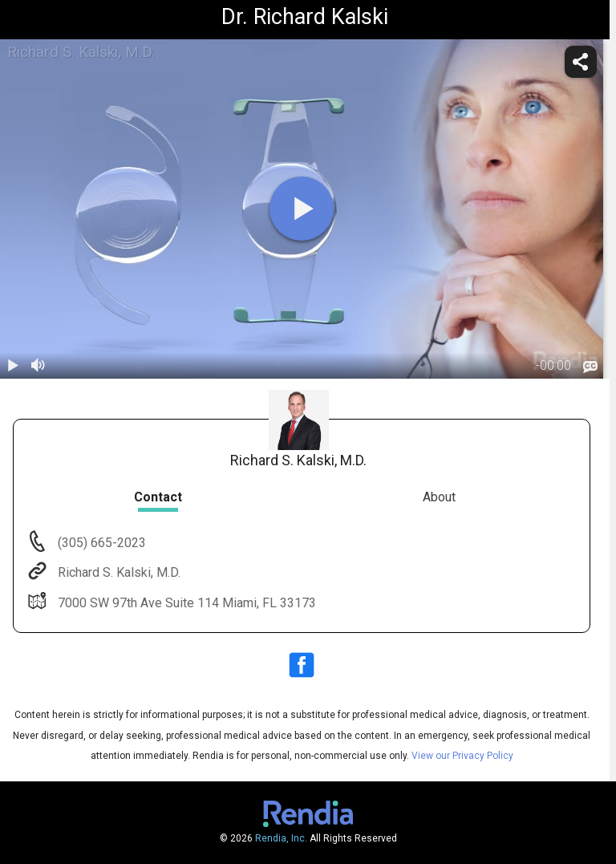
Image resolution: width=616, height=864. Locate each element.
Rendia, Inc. (281, 838)
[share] (581, 62)
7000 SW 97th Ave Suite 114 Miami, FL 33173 (185, 603)
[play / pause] (13, 366)
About (439, 497)
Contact (158, 497)
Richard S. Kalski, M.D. (118, 572)
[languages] (590, 367)
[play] (302, 209)
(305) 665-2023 (100, 543)
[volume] (38, 366)
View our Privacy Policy (462, 756)
